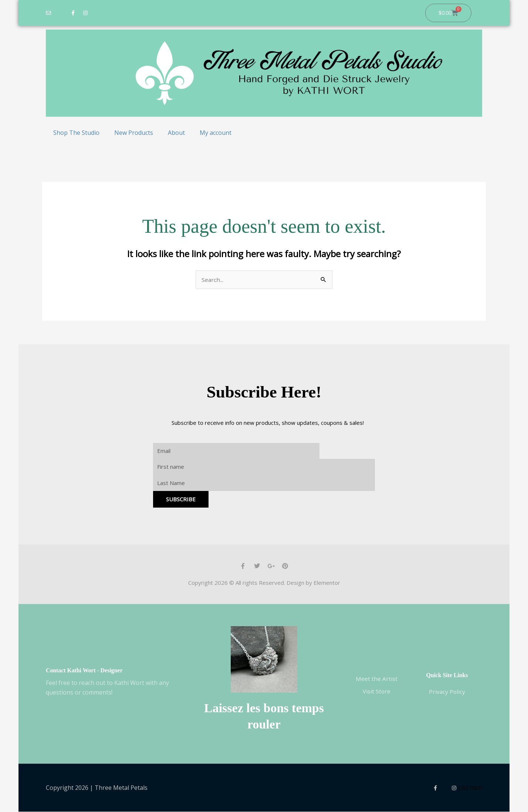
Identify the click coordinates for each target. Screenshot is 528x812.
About (176, 133)
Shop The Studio (76, 133)
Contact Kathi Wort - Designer (87, 671)
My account (216, 133)
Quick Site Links (447, 675)
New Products (134, 133)
